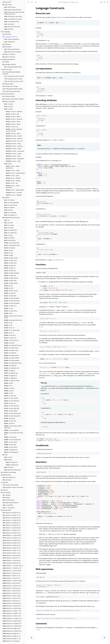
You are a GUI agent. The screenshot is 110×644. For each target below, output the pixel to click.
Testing (6, 498)
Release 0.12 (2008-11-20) (12, 613)
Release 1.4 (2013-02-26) (11, 591)
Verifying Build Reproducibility (13, 89)
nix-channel (9, 200)
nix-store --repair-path (15, 151)
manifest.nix (12, 462)
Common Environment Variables (13, 99)
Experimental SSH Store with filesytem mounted (14, 13)
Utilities (6, 197)
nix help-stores (11, 311)
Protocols (5, 482)
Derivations (7, 47)
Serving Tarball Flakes (10, 485)
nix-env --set (12, 183)
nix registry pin (11, 378)
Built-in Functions (9, 57)
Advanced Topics (6, 69)
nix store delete (11, 411)
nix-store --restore (14, 154)
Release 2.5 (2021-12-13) (11, 550)
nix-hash (9, 210)
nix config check (11, 230)
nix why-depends (11, 452)
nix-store (9, 109)
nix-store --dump (13, 122)
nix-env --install (13, 170)
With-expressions (45, 569)
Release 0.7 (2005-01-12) (11, 636)
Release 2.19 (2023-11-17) (11, 515)
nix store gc (10, 418)
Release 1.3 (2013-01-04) (11, 593)
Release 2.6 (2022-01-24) (11, 548)
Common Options (9, 96)
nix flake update (11, 283)
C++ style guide (9, 508)
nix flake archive (11, 258)
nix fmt (8, 286)
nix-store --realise (14, 149)
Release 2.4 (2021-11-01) (11, 553)
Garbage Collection (9, 64)
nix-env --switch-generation (13, 187)
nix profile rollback (12, 358)
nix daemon (9, 238)
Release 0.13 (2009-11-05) (12, 611)
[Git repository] (104, 2)
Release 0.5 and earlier (11, 641)
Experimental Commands (11, 218)
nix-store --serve (13, 156)
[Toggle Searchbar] (36, 2)
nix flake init (10, 268)
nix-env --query (13, 176)
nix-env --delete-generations (13, 167)
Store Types (7, 5)
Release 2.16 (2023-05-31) (11, 523)
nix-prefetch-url (11, 215)
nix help (9, 308)
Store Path (7, 2)
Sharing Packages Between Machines (11, 73)
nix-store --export (13, 124)
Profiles (6, 62)
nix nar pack (10, 335)
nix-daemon (9, 208)
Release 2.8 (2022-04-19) (11, 543)
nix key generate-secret (13, 320)
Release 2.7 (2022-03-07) (11, 545)
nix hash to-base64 (12, 303)
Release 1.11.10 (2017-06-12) (13, 566)
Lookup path (10, 42)
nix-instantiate (10, 213)
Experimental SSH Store (13, 10)
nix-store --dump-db (14, 119)
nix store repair (11, 442)
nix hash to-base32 (12, 301)
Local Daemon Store (12, 22)
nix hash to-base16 (12, 298)
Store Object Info (9, 477)
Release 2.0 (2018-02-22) (11, 563)
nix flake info (10, 265)
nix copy (8, 235)
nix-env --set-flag (13, 181)
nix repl (9, 383)
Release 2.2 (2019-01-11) (11, 558)
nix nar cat (9, 328)
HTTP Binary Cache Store (13, 16)
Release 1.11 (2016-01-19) (12, 568)
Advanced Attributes (12, 49)
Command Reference (8, 94)
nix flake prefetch (11, 278)
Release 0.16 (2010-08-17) (12, 603)
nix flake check (11, 260)
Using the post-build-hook (11, 91)
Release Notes (6, 510)
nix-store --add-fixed (14, 112)
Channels (9, 467)
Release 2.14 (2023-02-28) (11, 528)
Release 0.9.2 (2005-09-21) (12, 623)
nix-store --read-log (14, 146)
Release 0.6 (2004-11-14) (11, 639)
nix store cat (10, 403)
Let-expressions (44, 69)
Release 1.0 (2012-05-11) (11, 601)
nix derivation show (12, 245)
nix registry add (11, 373)
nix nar (8, 325)
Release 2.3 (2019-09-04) (11, 555)
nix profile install (11, 350)
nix (7, 220)
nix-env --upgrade (14, 195)
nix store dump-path (12, 416)
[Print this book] (102, 2)
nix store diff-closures (13, 413)
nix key (8, 313)
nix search (9, 388)
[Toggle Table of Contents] (28, 2)
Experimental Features (11, 503)
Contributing (6, 492)
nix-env (8, 164)
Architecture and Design (9, 472)
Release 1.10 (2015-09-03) (12, 571)
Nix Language (5, 32)
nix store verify (11, 447)
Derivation (7, 480)
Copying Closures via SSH (13, 79)
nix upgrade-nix (11, 450)
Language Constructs (10, 37)
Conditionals (42, 445)
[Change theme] (32, 2)
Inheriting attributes (46, 100)
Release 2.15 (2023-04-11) (11, 525)
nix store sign (10, 445)
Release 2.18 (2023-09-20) (11, 518)
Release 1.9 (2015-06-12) (11, 573)
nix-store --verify (13, 161)
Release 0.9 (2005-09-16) (11, 628)
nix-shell (8, 106)
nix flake (9, 255)
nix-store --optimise (14, 139)
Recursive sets (43, 13)
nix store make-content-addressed (13, 427)
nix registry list (11, 376)
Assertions (41, 462)
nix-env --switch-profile (15, 190)
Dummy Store (10, 7)
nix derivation (10, 240)
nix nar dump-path (12, 330)
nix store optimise (12, 430)
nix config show (10, 233)
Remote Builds (8, 84)
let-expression (65, 104)
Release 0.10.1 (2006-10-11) (12, 618)
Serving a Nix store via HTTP (14, 76)
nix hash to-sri (10, 306)
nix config (9, 228)
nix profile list (10, 353)
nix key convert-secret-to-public (14, 317)
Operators (7, 44)
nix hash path (10, 296)
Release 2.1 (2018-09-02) (11, 561)
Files (5, 455)
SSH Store (9, 29)
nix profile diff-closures (13, 345)
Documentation (9, 500)
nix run (8, 386)
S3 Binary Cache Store (12, 27)
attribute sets (60, 17)
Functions (41, 264)
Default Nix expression (13, 470)
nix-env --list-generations (15, 173)
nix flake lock (10, 271)
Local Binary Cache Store (13, 19)
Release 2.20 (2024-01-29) (11, 513)
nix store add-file (11, 398)
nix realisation (10, 365)
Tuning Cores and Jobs (10, 86)
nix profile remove (12, 355)
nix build (9, 223)
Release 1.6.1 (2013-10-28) (12, 581)
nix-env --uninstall (14, 192)
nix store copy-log (11, 406)
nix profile (9, 343)
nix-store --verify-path (15, 159)
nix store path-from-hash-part (14, 434)
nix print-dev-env (11, 340)
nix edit (9, 250)
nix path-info (10, 338)
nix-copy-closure (11, 205)
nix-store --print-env (14, 141)
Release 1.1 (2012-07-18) (11, 598)
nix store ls (9, 423)
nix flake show (10, 281)
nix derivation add (12, 243)
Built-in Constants (9, 54)
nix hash (9, 288)
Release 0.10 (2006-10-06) (12, 621)
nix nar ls (9, 333)
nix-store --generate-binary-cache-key (14, 130)
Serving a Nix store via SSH (14, 81)
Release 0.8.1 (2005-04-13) (12, 631)
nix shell (9, 391)
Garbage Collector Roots (13, 67)
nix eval (9, 253)
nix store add (10, 396)
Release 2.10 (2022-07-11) (12, 538)
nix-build (9, 104)
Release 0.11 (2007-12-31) (12, 616)
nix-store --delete (13, 117)
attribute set (51, 104)
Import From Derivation (13, 52)
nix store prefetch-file (13, 440)
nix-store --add (13, 114)
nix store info (10, 421)
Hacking (6, 495)
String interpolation (12, 39)
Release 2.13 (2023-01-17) (11, 530)
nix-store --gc (12, 127)
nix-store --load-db (14, 136)
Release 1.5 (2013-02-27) (11, 588)
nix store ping (10, 437)
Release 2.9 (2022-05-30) (11, 540)
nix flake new (10, 276)
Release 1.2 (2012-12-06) (11, 596)
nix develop (10, 248)
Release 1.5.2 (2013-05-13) (12, 586)
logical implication (58, 534)
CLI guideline (8, 505)
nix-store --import (13, 133)
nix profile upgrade (12, 360)
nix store (9, 393)
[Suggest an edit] (107, 2)
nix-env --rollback (13, 178)
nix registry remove (12, 381)
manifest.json (12, 465)
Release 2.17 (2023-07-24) (11, 520)
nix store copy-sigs (12, 408)
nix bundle (9, 225)
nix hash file (10, 293)
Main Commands (9, 101)
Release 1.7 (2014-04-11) (11, 578)
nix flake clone (10, 263)
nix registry (10, 371)
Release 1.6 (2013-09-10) (11, 583)
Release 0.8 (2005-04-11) (11, 634)
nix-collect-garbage (12, 203)
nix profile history (11, 348)
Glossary (4, 490)
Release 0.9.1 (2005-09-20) (12, 626)
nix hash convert (11, 291)
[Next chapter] (104, 637)
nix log (8, 323)
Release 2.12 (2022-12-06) (11, 533)
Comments (41, 623)
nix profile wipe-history (13, 363)
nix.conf (8, 457)
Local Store (9, 24)
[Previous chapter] (31, 637)
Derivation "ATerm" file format (13, 487)
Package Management (8, 59)
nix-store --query (13, 144)
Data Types (7, 34)
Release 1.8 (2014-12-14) (11, 576)
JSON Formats (6, 475)
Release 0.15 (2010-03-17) (12, 606)
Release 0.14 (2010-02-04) (12, 608)
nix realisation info (12, 368)
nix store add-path (12, 401)
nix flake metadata (12, 273)
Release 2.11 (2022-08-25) (12, 535)
